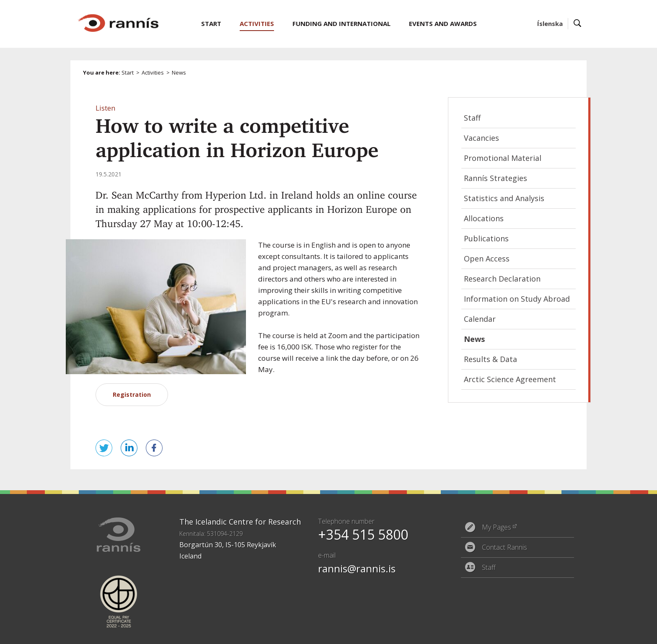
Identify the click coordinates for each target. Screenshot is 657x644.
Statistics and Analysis (504, 198)
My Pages (497, 527)
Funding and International (341, 23)
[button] (105, 108)
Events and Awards (443, 23)
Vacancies (481, 138)
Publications (486, 238)
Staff (472, 118)
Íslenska (550, 23)
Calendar (480, 319)
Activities (153, 72)
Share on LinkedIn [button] (129, 448)
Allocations (484, 218)
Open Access (487, 259)
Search (578, 24)
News (179, 72)
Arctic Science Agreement (510, 379)
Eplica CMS (546, 633)
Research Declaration (502, 279)
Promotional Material (503, 158)
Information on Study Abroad (517, 299)
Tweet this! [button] (104, 448)
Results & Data (490, 359)
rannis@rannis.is (357, 568)
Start (128, 72)
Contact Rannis (504, 547)
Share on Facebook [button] (154, 448)
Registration (132, 394)
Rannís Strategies (495, 178)
